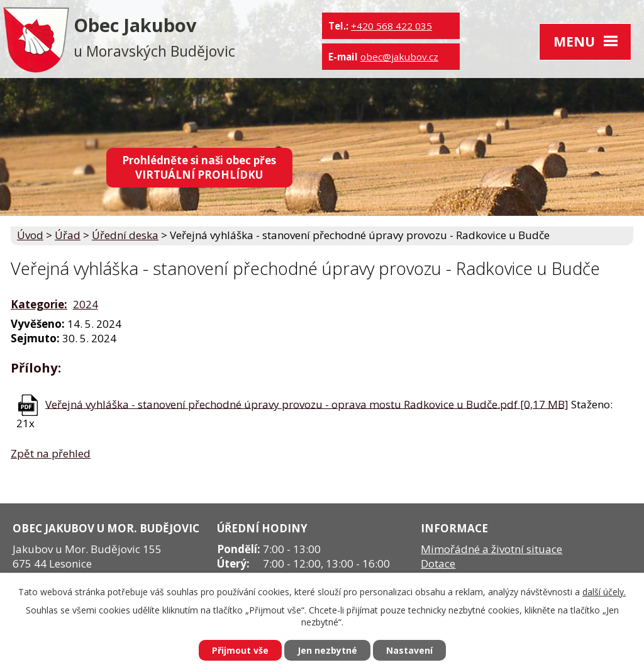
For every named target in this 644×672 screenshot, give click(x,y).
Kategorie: (39, 304)
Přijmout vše (240, 650)
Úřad (68, 235)
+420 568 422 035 (391, 26)
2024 (86, 304)
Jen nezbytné (327, 650)
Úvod (30, 235)
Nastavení (409, 650)
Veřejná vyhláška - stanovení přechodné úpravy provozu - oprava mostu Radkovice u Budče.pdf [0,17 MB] (307, 404)
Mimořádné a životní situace (491, 549)
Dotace (438, 563)
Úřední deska (125, 235)
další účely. (604, 592)
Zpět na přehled (51, 453)
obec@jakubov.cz (399, 57)
